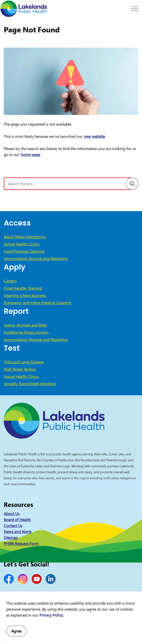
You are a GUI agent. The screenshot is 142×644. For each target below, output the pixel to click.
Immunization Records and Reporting (36, 258)
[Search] (132, 184)
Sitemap (11, 538)
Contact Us (13, 526)
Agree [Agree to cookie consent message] (16, 631)
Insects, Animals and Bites (25, 325)
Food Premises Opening (24, 251)
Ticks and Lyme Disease (24, 362)
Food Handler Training (23, 288)
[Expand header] (135, 9)
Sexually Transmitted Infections (30, 384)
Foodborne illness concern (26, 332)
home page (30, 155)
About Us (12, 514)
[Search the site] (71, 184)
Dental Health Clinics (21, 244)
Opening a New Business (25, 295)
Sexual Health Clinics (21, 376)
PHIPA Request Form (21, 544)
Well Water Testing (20, 369)
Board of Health (17, 520)
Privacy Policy (51, 615)
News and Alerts (18, 532)
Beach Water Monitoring (25, 237)
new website (94, 136)
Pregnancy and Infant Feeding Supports (37, 303)
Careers (10, 281)
